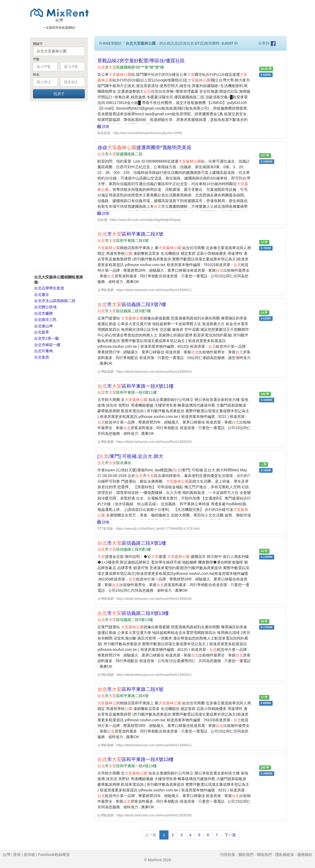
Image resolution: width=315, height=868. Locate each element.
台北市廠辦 (43, 313)
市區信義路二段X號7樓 (132, 304)
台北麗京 (42, 295)
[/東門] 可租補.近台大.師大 (130, 456)
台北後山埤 (43, 326)
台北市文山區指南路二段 (55, 301)
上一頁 (151, 835)
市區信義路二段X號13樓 (133, 613)
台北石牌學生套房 (49, 288)
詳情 (103, 127)
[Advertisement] (59, 185)
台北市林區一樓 (47, 345)
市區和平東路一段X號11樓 (135, 386)
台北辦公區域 (45, 307)
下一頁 (230, 835)
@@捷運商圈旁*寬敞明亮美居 (144, 148)
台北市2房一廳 (46, 338)
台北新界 (42, 332)
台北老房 (42, 357)
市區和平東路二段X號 (130, 234)
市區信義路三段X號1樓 (132, 543)
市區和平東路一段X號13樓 (135, 759)
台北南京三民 (45, 320)
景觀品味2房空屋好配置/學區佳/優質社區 (141, 61)
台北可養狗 (43, 351)
